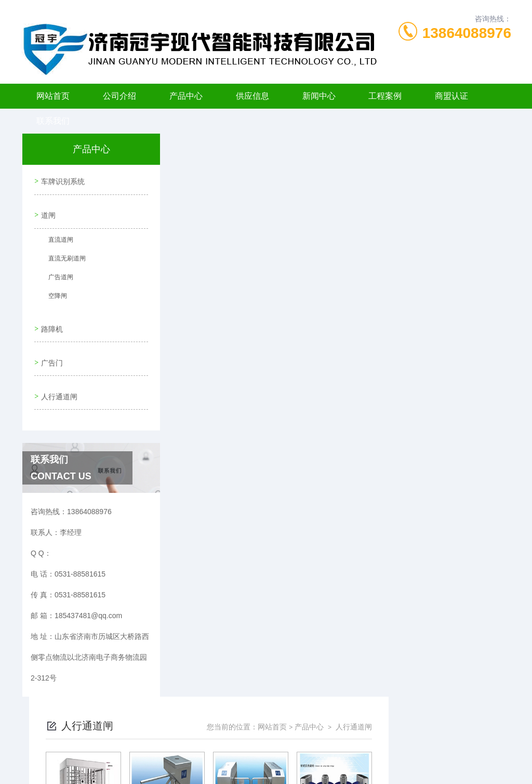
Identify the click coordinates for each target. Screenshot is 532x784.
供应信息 (252, 96)
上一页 (301, 315)
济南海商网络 (284, 767)
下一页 (362, 315)
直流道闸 (57, 236)
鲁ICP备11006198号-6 (339, 734)
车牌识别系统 (61, 179)
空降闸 (54, 292)
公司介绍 (119, 96)
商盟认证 (451, 96)
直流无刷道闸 (63, 255)
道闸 (47, 209)
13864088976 (467, 33)
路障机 (50, 319)
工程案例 (385, 96)
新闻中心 (319, 96)
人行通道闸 (58, 378)
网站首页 (53, 96)
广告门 (50, 348)
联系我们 (53, 121)
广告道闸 (57, 273)
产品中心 (186, 96)
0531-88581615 (142, 717)
